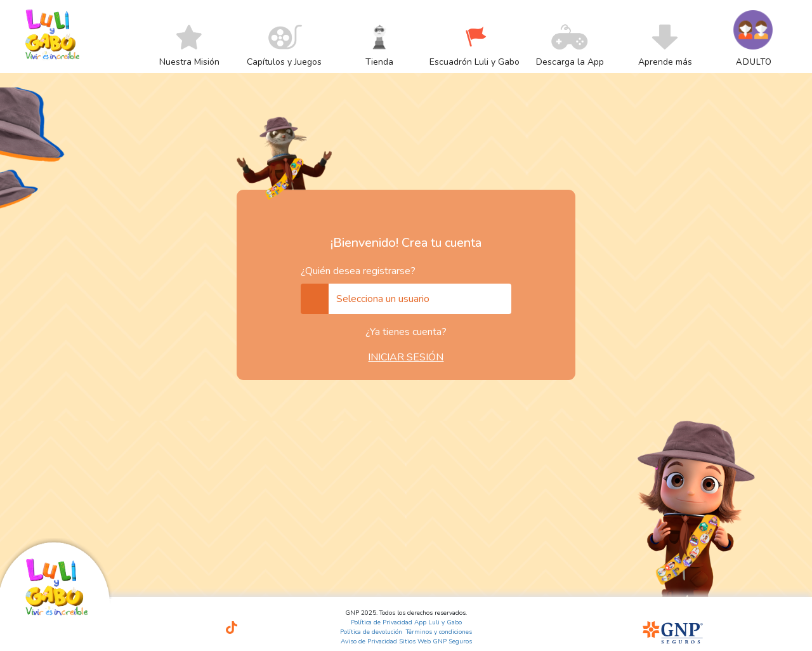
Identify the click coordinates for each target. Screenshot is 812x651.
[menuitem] (189, 62)
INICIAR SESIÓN (406, 357)
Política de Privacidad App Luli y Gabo (406, 622)
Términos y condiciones (439, 632)
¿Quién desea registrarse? (358, 271)
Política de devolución (371, 632)
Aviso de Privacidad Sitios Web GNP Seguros (406, 641)
